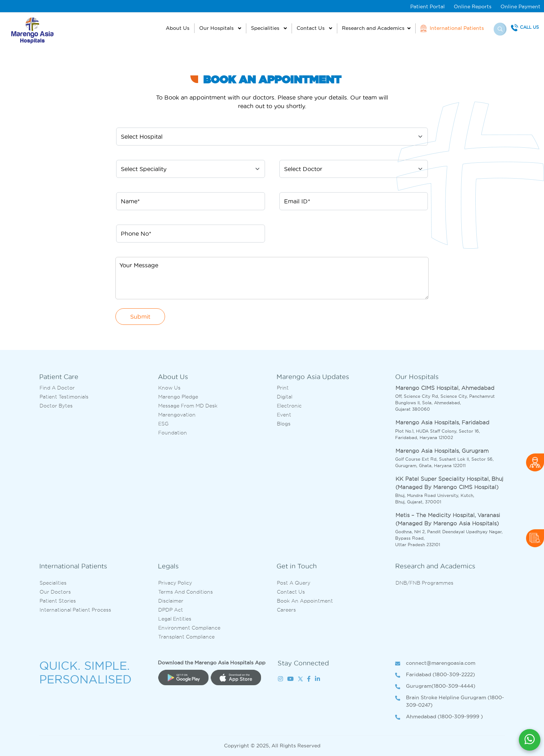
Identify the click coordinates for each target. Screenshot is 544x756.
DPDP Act (171, 610)
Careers (286, 610)
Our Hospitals (217, 28)
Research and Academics (373, 28)
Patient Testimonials (64, 397)
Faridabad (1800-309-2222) (435, 675)
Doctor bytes (56, 406)
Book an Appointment (305, 601)
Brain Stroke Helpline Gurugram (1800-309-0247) (450, 702)
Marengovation (177, 415)
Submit (140, 317)
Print (283, 388)
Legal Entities (175, 619)
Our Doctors (55, 592)
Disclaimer (171, 601)
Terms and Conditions (186, 592)
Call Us (529, 27)
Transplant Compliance (186, 637)
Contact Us (311, 28)
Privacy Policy (175, 583)
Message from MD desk (188, 406)
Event (284, 415)
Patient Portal (428, 6)
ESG (163, 424)
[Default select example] (272, 137)
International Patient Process (75, 610)
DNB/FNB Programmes (424, 583)
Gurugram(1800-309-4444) (435, 686)
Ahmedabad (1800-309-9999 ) (439, 717)
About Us (178, 28)
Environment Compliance (189, 628)
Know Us (169, 388)
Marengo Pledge (178, 397)
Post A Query (294, 583)
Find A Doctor (57, 388)
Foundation (173, 433)
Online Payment (520, 6)
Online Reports (473, 6)
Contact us (291, 592)
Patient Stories (58, 601)
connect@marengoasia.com (435, 663)
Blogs (284, 424)
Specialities (266, 28)
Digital (285, 397)
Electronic (289, 406)
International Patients (452, 28)
